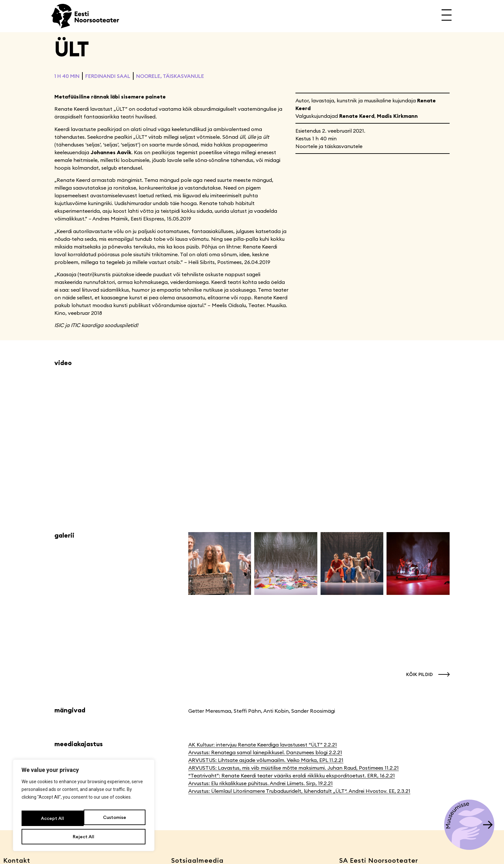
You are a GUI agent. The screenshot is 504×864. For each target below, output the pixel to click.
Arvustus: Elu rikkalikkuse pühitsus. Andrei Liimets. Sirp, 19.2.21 (261, 783)
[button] (426, 674)
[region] (84, 809)
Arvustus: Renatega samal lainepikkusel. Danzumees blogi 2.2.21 (265, 752)
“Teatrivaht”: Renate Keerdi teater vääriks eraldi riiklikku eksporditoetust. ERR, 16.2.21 (292, 775)
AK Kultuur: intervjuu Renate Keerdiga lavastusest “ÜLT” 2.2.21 (263, 745)
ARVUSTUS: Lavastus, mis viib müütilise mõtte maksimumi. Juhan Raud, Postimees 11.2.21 (294, 768)
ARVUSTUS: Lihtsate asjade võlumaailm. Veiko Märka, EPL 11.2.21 (266, 760)
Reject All (114, 821)
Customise (52, 821)
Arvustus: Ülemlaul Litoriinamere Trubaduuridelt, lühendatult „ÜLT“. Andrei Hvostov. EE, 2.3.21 (299, 791)
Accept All (84, 837)
